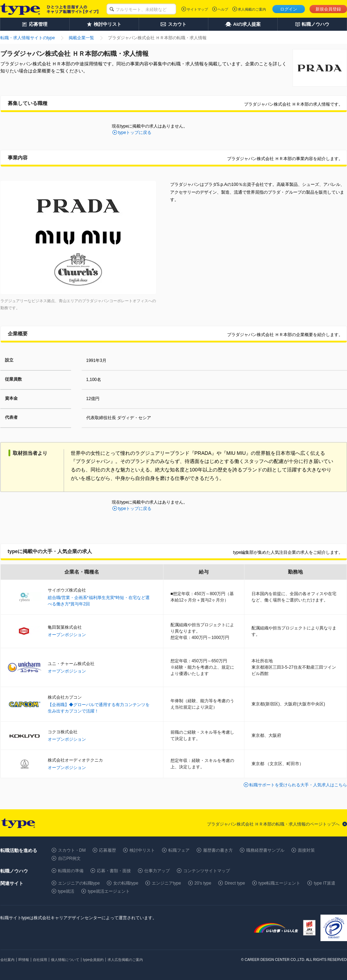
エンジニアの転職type (79, 883)
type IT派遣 (325, 883)
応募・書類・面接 (114, 871)
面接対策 (306, 850)
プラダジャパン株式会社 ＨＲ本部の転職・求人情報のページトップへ (273, 824)
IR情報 (24, 960)
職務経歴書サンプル (265, 850)
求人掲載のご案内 (252, 9)
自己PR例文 (70, 858)
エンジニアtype (166, 883)
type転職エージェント (280, 883)
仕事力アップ (157, 871)
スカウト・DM (72, 850)
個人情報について (65, 960)
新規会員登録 (328, 9)
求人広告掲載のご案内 (125, 960)
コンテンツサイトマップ (207, 871)
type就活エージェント (109, 891)
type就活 (66, 891)
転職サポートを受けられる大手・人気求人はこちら (298, 785)
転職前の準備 (71, 871)
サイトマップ (197, 9)
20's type (203, 883)
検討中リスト (142, 850)
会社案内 (7, 960)
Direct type (235, 883)
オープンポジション (67, 635)
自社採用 (40, 960)
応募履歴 (108, 850)
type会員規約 (94, 960)
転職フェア (179, 850)
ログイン (289, 9)
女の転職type (126, 883)
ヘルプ (223, 9)
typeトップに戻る (135, 133)
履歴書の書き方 (218, 850)
